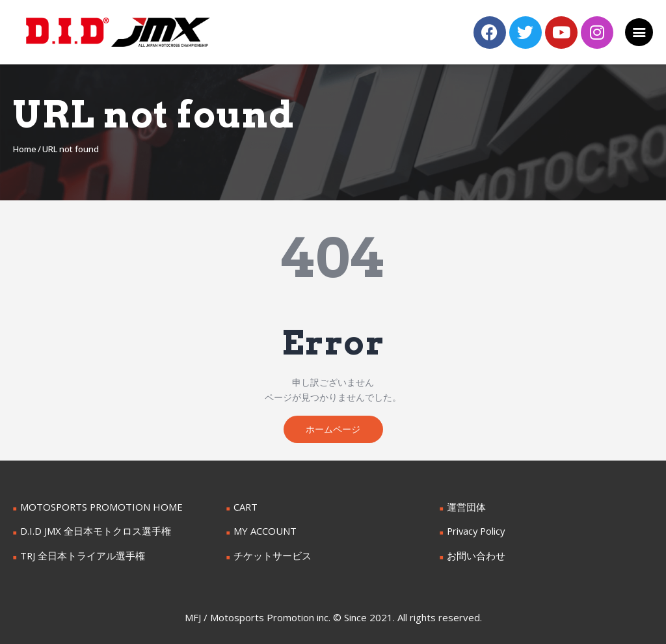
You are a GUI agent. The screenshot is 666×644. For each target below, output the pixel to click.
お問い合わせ (474, 556)
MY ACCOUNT (264, 532)
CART (245, 508)
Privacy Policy (475, 532)
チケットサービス (270, 556)
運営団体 (465, 508)
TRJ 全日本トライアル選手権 (79, 556)
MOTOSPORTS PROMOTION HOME (97, 508)
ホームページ (333, 430)
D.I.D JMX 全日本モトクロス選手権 (91, 532)
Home (25, 149)
